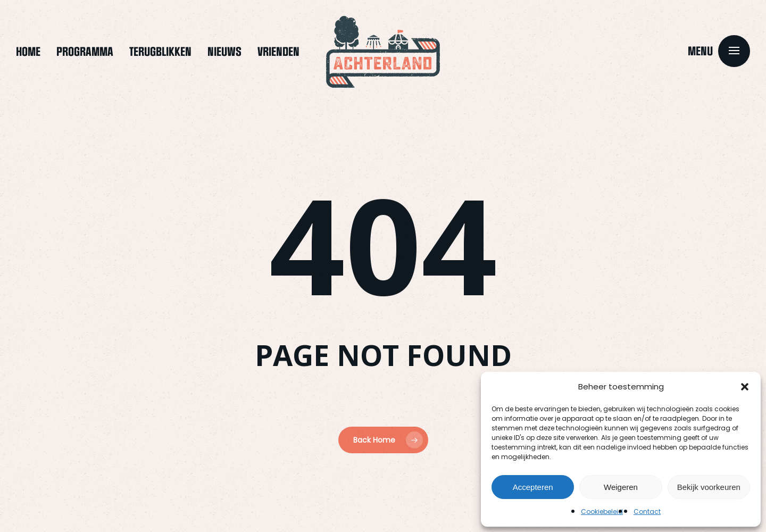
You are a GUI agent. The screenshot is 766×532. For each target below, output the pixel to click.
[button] (745, 387)
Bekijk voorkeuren (709, 487)
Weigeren (621, 487)
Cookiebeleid (602, 512)
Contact (647, 512)
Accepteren (533, 487)
